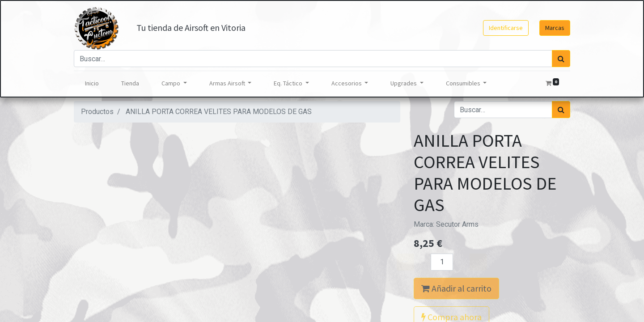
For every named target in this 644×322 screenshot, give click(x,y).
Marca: (446, 224)
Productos (97, 112)
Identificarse (506, 28)
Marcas (555, 28)
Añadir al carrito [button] (456, 288)
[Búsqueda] (561, 59)
